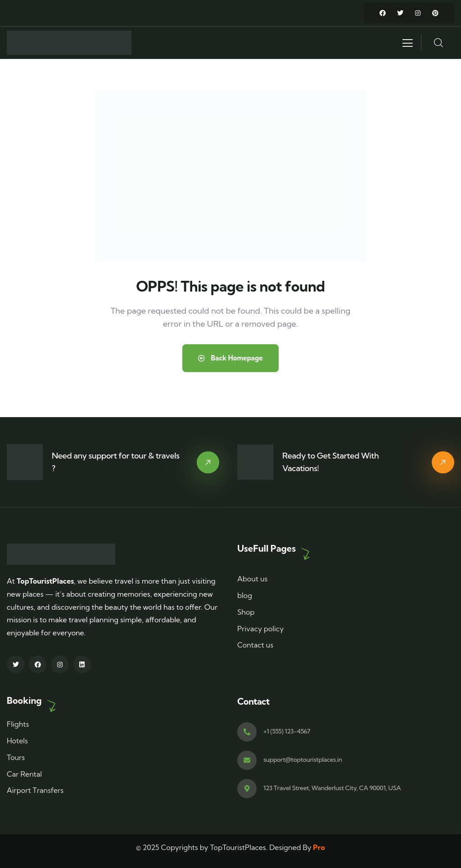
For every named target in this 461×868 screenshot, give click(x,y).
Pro (319, 847)
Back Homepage (230, 358)
